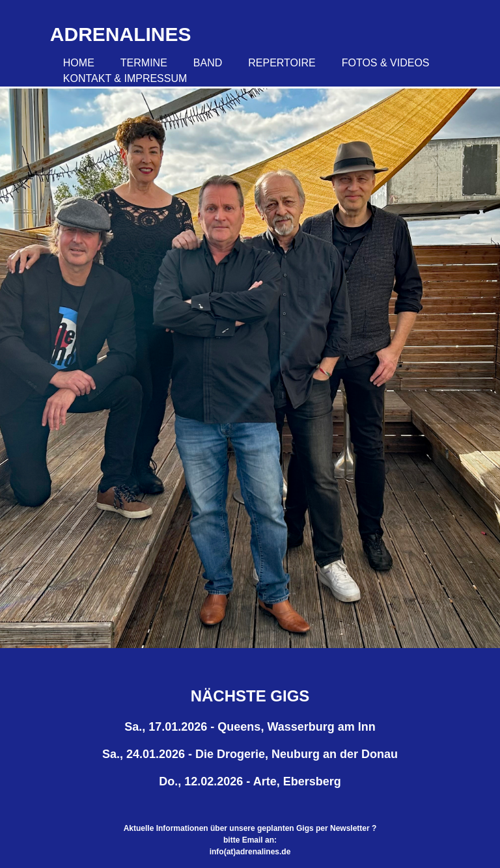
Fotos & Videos (386, 63)
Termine (144, 63)
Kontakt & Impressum (125, 78)
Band (208, 63)
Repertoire (282, 63)
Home (79, 63)
